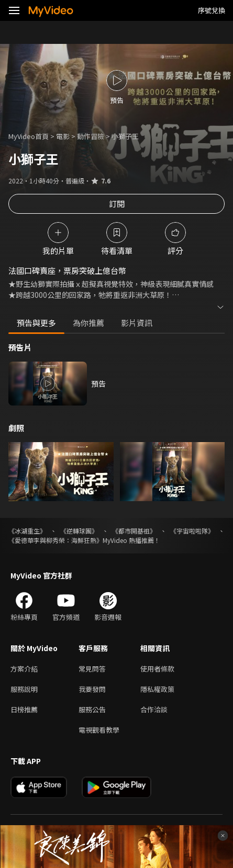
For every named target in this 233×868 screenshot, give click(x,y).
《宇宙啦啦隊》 (192, 531)
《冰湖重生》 (27, 531)
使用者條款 (157, 669)
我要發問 (92, 689)
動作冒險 (91, 136)
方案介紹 (24, 669)
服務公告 (92, 709)
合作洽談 (154, 709)
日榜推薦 (24, 709)
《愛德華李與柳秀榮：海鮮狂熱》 (56, 540)
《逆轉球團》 (79, 531)
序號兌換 (212, 10)
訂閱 (117, 204)
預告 (98, 384)
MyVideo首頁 (29, 136)
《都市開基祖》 (134, 531)
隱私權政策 (157, 689)
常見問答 (92, 669)
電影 (63, 136)
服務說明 (24, 689)
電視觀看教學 (99, 730)
